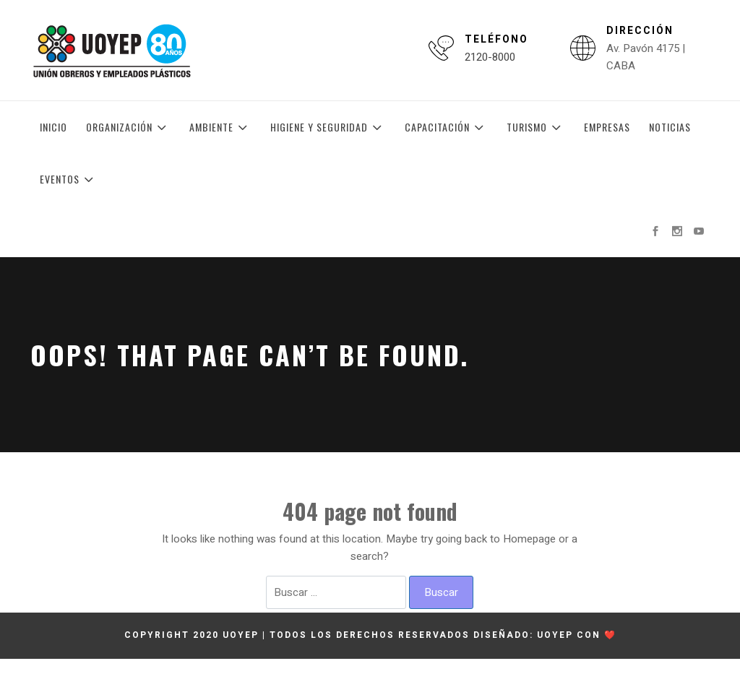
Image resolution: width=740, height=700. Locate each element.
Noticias (670, 127)
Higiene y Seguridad (328, 127)
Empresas (607, 127)
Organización (128, 127)
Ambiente (220, 127)
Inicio (53, 127)
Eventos (69, 179)
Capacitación (446, 127)
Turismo (536, 127)
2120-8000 (490, 57)
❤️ (610, 635)
